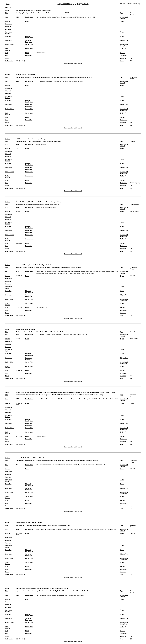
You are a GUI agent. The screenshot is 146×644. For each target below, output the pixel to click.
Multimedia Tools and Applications (46, 207)
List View (123, 4)
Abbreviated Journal (124, 18)
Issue (27, 21)
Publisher (8, 36)
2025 (17, 399)
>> (83, 4)
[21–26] (87, 4)
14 (70, 4)
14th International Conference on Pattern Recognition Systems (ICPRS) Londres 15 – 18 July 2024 (66, 17)
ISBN (27, 53)
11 (64, 4)
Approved (123, 58)
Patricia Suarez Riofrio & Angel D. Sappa (29, 522)
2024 (17, 17)
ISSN (7, 53)
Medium (122, 53)
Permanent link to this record (73, 64)
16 (74, 4)
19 (79, 4)
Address (8, 29)
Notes (7, 58)
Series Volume (8, 49)
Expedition (29, 56)
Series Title (29, 45)
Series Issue (29, 49)
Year (7, 17)
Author (7, 10)
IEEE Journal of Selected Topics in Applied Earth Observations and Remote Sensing (61, 335)
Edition (122, 49)
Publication (29, 17)
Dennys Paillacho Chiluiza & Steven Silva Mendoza (32, 458)
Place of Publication (29, 37)
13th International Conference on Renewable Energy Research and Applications (60, 595)
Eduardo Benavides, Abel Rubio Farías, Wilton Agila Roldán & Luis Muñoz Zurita (42, 588)
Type (121, 13)
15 (72, 4)
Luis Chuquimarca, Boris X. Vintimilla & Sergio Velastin (33, 10)
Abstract (8, 27)
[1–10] (59, 4)
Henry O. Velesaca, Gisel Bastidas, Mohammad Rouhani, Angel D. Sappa (39, 202)
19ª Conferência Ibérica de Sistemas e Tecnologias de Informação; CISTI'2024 (59, 81)
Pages (122, 21)
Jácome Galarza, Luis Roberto (25, 75)
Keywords (8, 24)
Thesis (122, 32)
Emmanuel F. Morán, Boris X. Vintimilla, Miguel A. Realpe (34, 265)
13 (68, 4)
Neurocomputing (41, 144)
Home (8, 4)
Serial (122, 61)
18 (77, 4)
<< (62, 4)
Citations (129, 4)
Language (8, 40)
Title (7, 13)
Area (7, 56)
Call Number (9, 61)
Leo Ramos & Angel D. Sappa (25, 329)
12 (66, 4)
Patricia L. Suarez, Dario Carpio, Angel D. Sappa (31, 139)
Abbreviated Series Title (124, 45)
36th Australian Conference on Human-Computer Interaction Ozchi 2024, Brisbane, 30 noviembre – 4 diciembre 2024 (71, 465)
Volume (8, 21)
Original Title (124, 40)
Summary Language (29, 41)
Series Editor (9, 45)
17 (76, 4)
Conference (124, 56)
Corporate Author (8, 33)
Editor (122, 36)
